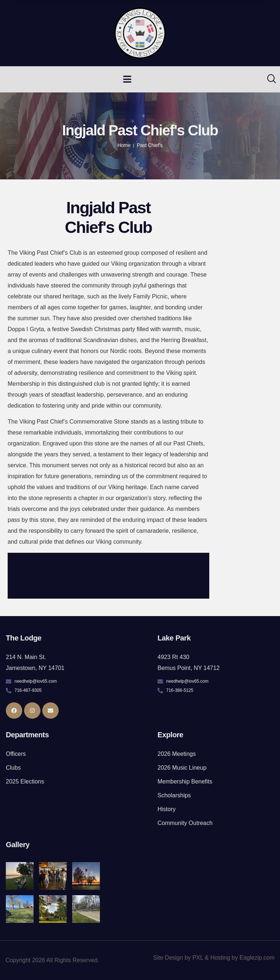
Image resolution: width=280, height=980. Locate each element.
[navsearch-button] (267, 79)
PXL (198, 958)
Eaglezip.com (257, 958)
